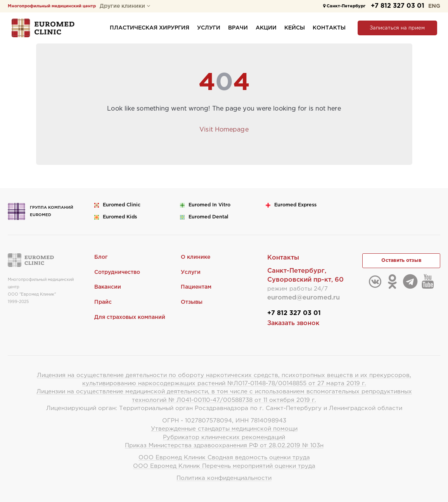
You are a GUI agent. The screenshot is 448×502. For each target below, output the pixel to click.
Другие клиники (125, 6)
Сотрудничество (117, 272)
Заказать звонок (293, 323)
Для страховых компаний (130, 317)
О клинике (195, 257)
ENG (434, 6)
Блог (101, 257)
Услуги (209, 28)
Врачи (238, 28)
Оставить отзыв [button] (401, 261)
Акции (266, 28)
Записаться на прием (397, 28)
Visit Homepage (224, 130)
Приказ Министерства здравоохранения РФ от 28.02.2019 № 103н (224, 446)
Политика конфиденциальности (224, 478)
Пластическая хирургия (150, 28)
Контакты (329, 28)
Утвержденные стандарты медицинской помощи (224, 429)
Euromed (122, 205)
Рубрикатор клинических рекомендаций (224, 437)
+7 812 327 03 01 (398, 6)
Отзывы (192, 302)
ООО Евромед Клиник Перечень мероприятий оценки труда (224, 466)
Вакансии (108, 287)
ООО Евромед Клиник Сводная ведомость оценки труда (224, 458)
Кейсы (295, 28)
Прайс (103, 302)
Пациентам (196, 287)
